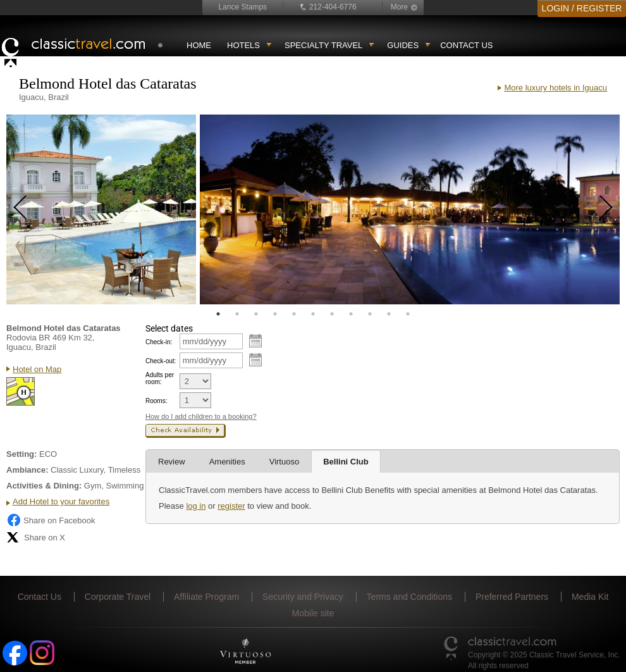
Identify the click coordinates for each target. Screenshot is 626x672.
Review (172, 462)
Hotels (243, 45)
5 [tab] (294, 314)
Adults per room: (160, 378)
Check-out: (161, 361)
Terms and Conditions (409, 597)
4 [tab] (275, 314)
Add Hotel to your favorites (61, 501)
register (231, 506)
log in (196, 506)
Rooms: (156, 401)
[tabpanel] (101, 209)
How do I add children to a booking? (201, 416)
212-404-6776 (333, 7)
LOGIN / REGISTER (582, 8)
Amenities (227, 462)
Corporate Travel (118, 597)
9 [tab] (370, 314)
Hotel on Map (37, 369)
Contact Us (466, 45)
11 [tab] (408, 314)
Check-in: (159, 342)
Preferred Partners (512, 597)
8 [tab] (351, 314)
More (399, 7)
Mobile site (313, 613)
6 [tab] (313, 314)
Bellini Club (346, 462)
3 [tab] (256, 314)
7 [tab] (332, 314)
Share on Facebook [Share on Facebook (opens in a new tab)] (51, 520)
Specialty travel (323, 45)
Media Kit (590, 597)
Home (199, 45)
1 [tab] (218, 314)
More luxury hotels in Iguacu (555, 88)
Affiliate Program (206, 597)
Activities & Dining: (44, 486)
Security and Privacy (303, 597)
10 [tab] (389, 314)
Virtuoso (284, 462)
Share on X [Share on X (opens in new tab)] (36, 537)
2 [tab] (237, 314)
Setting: (21, 454)
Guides (403, 45)
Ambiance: (27, 470)
